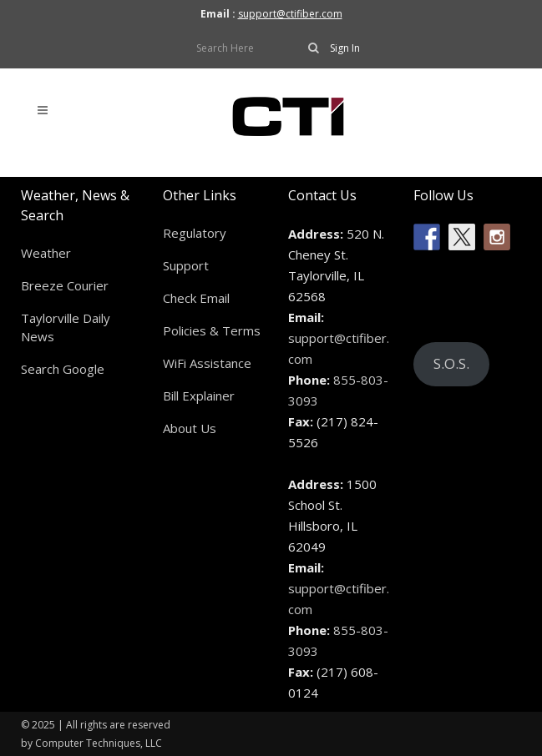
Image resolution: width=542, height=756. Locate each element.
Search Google (63, 369)
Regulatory (195, 233)
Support (186, 265)
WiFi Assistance (207, 363)
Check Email (196, 298)
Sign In (345, 48)
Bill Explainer (199, 396)
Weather (46, 253)
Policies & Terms (212, 330)
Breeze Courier (65, 285)
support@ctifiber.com (290, 14)
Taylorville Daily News (66, 327)
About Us (190, 428)
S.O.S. (451, 363)
